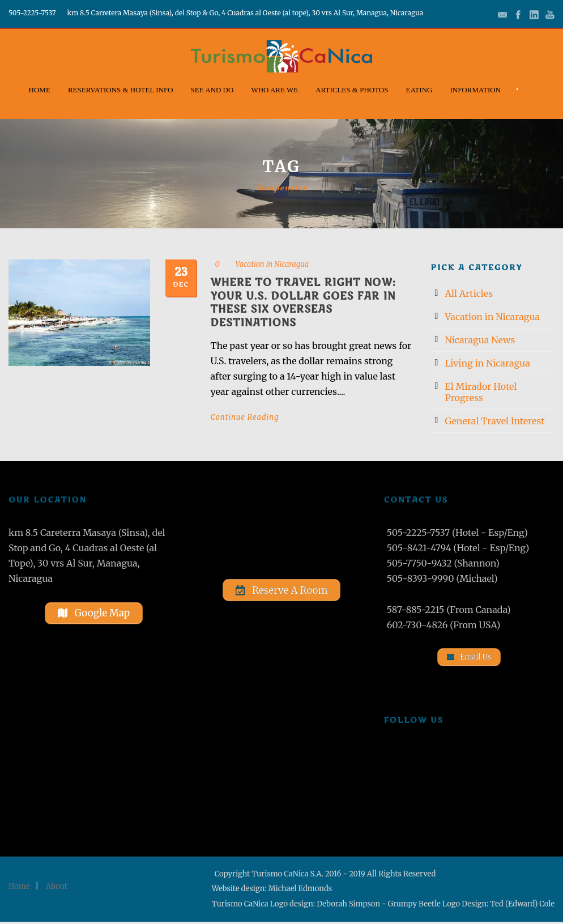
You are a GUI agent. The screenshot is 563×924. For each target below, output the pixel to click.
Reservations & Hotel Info (121, 90)
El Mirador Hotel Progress (481, 392)
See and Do (212, 90)
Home (40, 90)
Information (475, 90)
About (57, 889)
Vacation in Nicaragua (272, 264)
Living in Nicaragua (488, 363)
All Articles (469, 293)
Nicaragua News (480, 340)
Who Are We (274, 90)
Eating (419, 90)
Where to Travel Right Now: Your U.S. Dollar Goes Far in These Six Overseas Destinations (303, 303)
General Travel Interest (495, 421)
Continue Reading (244, 417)
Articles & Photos (352, 90)
